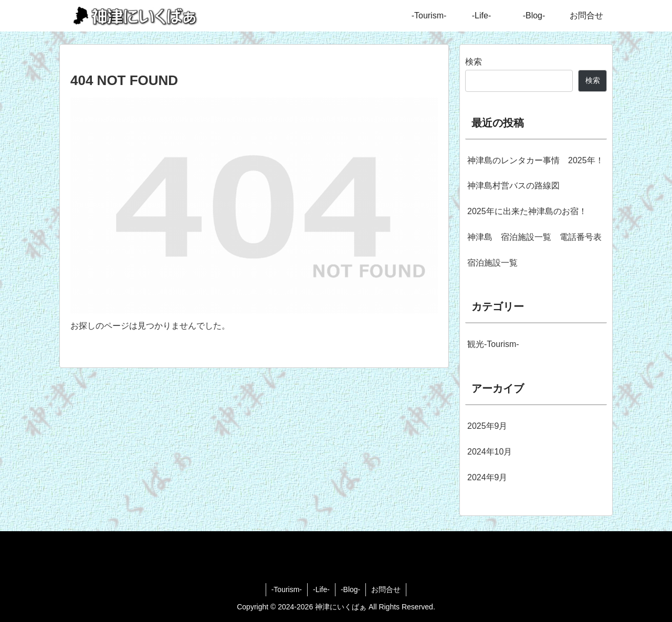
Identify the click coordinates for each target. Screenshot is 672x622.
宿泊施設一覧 (492, 263)
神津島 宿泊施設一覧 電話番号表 (534, 237)
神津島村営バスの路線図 (513, 186)
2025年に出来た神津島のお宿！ (527, 211)
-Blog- (350, 589)
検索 (474, 62)
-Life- (321, 589)
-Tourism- (287, 589)
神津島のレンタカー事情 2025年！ (535, 160)
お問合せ (386, 589)
